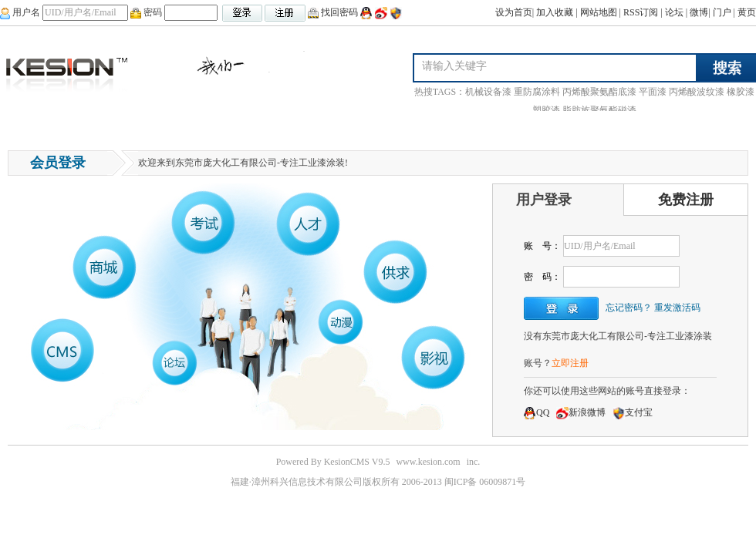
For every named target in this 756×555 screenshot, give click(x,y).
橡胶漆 (741, 92)
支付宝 (633, 412)
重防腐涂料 (537, 92)
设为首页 (514, 12)
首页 (25, 127)
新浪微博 (581, 412)
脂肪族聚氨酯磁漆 (599, 110)
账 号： (542, 246)
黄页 (747, 12)
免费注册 (686, 200)
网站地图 (599, 12)
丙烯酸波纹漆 (697, 92)
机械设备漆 (488, 92)
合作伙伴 (369, 127)
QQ (537, 412)
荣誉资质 (313, 127)
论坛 (674, 12)
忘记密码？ (629, 308)
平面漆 (653, 92)
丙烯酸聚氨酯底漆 (599, 92)
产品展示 (127, 127)
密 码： (542, 277)
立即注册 (570, 363)
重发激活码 (677, 308)
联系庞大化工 (248, 127)
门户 (722, 12)
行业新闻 (182, 127)
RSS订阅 (641, 12)
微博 (699, 12)
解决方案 (424, 127)
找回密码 (333, 12)
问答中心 (71, 127)
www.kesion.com (428, 462)
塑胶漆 (546, 110)
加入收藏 (555, 12)
